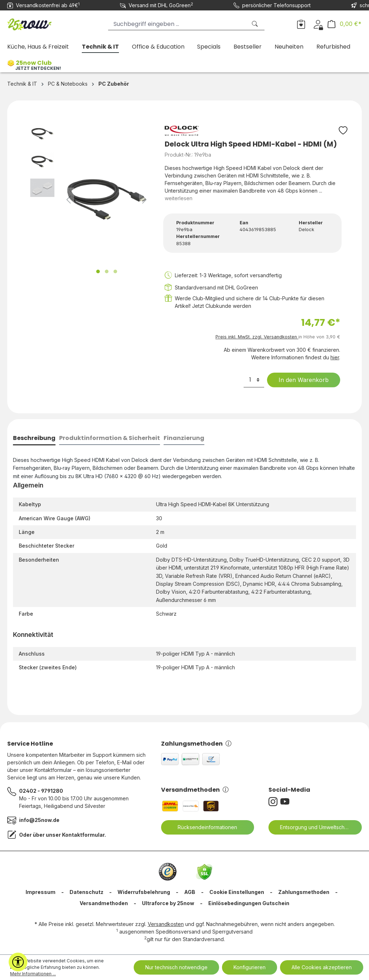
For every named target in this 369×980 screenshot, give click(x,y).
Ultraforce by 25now (168, 903)
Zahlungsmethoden (196, 744)
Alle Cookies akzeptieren (322, 967)
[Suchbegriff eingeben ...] (177, 24)
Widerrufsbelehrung (144, 892)
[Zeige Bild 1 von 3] (98, 271)
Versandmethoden (195, 790)
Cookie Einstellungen (237, 892)
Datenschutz (86, 892)
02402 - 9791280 (41, 791)
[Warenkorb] (344, 24)
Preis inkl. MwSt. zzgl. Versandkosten (257, 337)
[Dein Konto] (318, 24)
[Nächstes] (145, 200)
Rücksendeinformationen (203, 827)
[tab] (34, 439)
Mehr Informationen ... (33, 974)
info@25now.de (39, 820)
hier (335, 357)
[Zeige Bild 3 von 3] (115, 271)
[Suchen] (255, 24)
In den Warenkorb (299, 380)
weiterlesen (179, 198)
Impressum (41, 892)
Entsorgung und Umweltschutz (311, 827)
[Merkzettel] (301, 24)
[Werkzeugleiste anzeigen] (18, 962)
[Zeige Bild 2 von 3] (107, 271)
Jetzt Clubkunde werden (222, 306)
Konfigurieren (250, 967)
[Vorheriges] (68, 200)
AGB (190, 892)
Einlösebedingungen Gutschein (249, 903)
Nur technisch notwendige (176, 967)
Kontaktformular (83, 835)
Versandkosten (166, 924)
